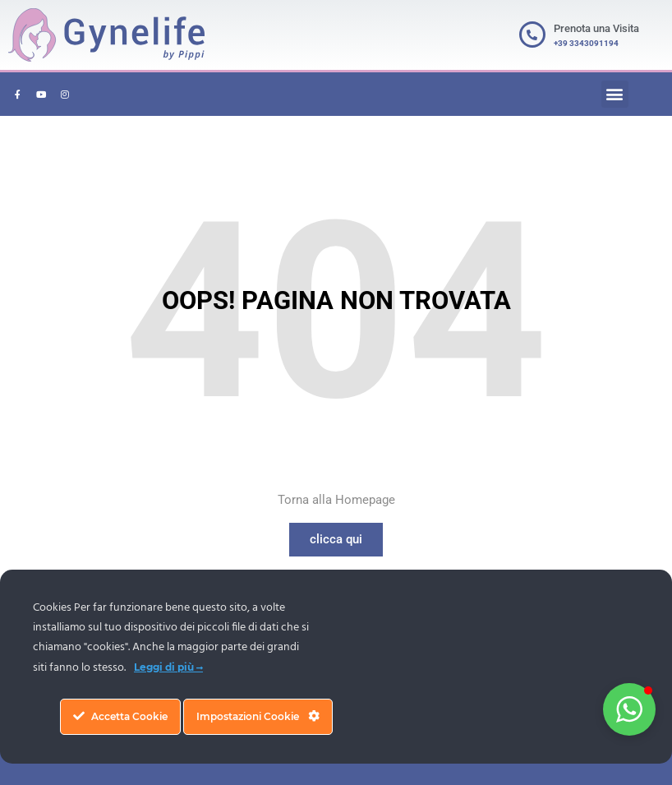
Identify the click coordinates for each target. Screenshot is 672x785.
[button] (615, 94)
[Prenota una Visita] (532, 35)
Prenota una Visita (596, 28)
